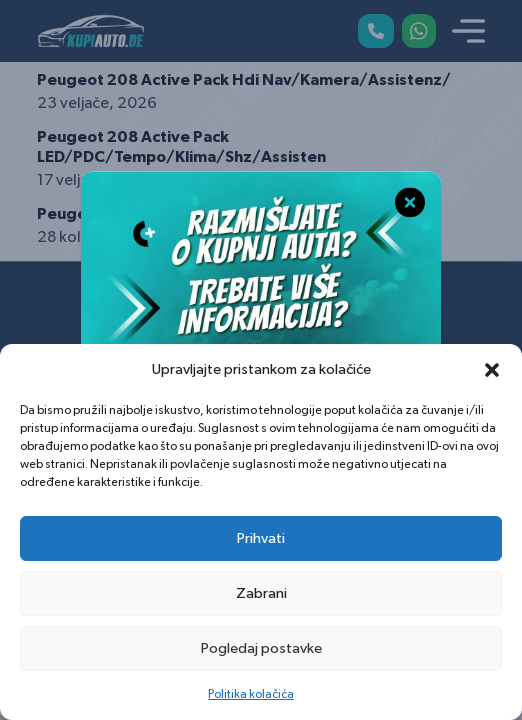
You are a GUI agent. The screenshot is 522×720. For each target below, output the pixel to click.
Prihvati (261, 538)
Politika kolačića (251, 694)
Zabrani (261, 593)
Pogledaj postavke (261, 648)
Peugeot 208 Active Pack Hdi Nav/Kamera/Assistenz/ (244, 80)
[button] (492, 370)
